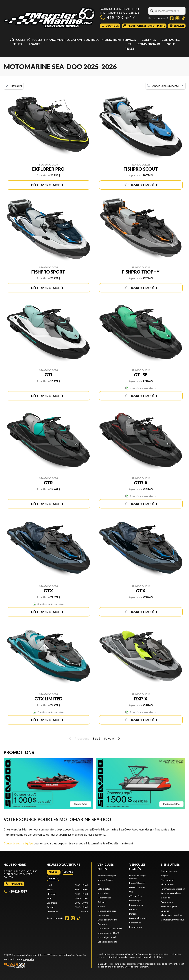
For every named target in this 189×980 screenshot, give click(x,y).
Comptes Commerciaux (173, 920)
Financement (55, 40)
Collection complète (107, 942)
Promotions (111, 40)
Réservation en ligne (171, 893)
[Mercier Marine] (49, 18)
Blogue (164, 876)
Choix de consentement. (137, 967)
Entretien (166, 911)
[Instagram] (177, 18)
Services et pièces (129, 44)
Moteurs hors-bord (107, 911)
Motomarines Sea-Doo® (110, 928)
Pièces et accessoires (172, 915)
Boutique (91, 40)
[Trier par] (166, 86)
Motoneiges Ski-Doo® (108, 933)
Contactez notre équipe (18, 843)
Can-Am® (102, 924)
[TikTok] (183, 18)
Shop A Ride (29, 959)
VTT (100, 884)
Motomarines (104, 898)
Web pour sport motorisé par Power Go (67, 955)
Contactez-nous (169, 871)
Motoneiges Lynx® (107, 937)
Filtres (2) (14, 86)
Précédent (78, 738)
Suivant (113, 738)
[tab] (54, 872)
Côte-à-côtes (104, 889)
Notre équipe (167, 880)
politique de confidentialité (169, 964)
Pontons (102, 906)
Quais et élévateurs (107, 920)
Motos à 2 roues (137, 887)
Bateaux (102, 902)
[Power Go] (45, 965)
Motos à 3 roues (105, 880)
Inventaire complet (107, 876)
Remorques (103, 915)
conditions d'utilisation (112, 967)
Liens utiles (170, 865)
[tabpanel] (67, 898)
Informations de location (173, 889)
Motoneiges (103, 893)
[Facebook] (172, 18)
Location (74, 40)
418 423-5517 (117, 17)
